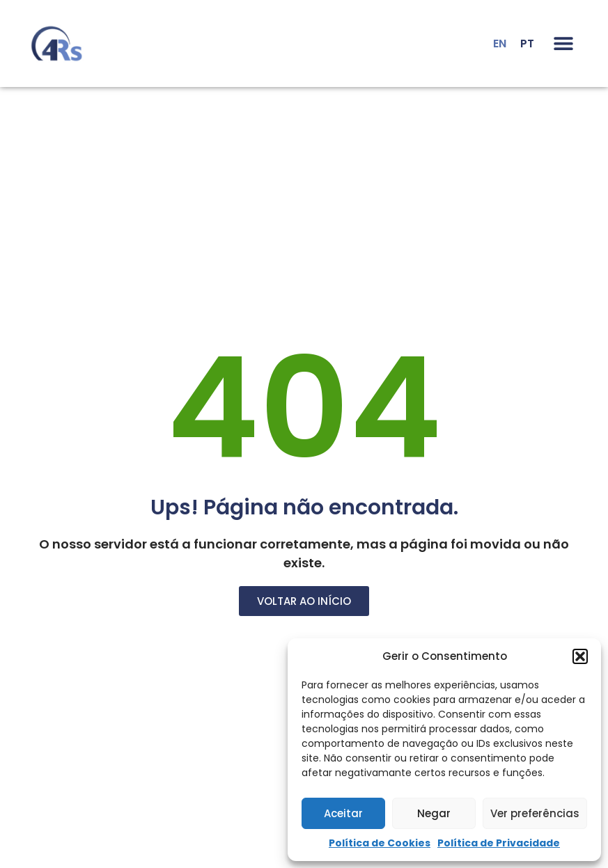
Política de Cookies (380, 843)
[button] (580, 656)
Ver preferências (535, 813)
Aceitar (343, 813)
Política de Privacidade (499, 843)
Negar (434, 813)
